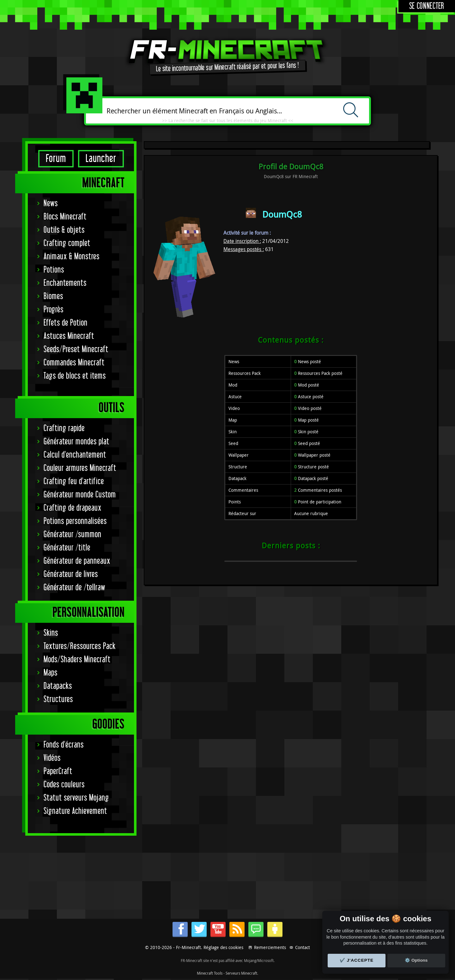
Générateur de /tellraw (74, 588)
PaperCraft (58, 771)
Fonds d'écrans (64, 745)
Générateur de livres (71, 574)
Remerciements (270, 947)
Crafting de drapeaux (73, 508)
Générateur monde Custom (80, 495)
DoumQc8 (282, 214)
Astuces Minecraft (69, 336)
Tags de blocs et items (75, 376)
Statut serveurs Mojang (76, 798)
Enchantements (65, 283)
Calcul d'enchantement (75, 455)
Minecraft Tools (210, 973)
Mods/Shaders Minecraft (77, 660)
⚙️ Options (416, 960)
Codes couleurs (64, 785)
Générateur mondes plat (76, 442)
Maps (51, 673)
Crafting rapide (64, 428)
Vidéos (52, 758)
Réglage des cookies (223, 947)
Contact (303, 947)
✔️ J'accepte (357, 960)
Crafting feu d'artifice (74, 481)
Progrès (54, 310)
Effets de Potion (66, 323)
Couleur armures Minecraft (80, 468)
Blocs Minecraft (65, 217)
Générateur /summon (73, 535)
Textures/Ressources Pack (80, 646)
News (51, 204)
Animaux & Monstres (72, 257)
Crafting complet (67, 243)
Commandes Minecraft (74, 363)
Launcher (101, 159)
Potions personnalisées (75, 521)
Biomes (53, 296)
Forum (56, 159)
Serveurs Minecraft (241, 973)
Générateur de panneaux (77, 561)
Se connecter (427, 6)
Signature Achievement (75, 811)
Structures (58, 699)
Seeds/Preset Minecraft (76, 349)
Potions (54, 270)
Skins (51, 633)
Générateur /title (67, 548)
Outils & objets (64, 230)
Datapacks (58, 686)
